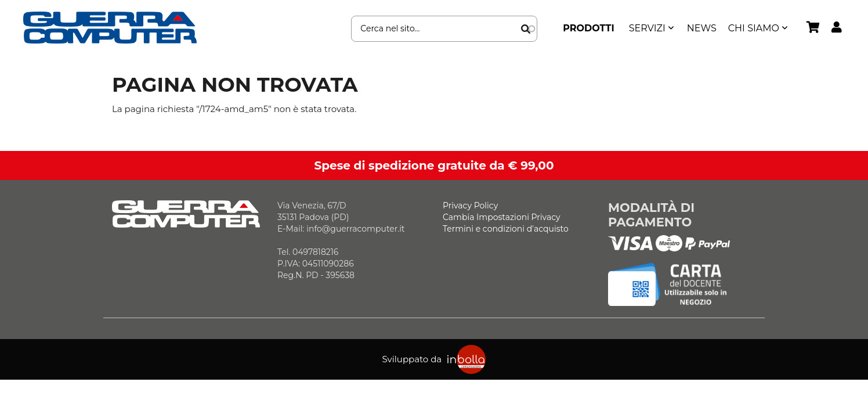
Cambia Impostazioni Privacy (502, 217)
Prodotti (589, 28)
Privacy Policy (470, 206)
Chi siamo (754, 28)
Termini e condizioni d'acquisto (506, 229)
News (702, 28)
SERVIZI (647, 28)
